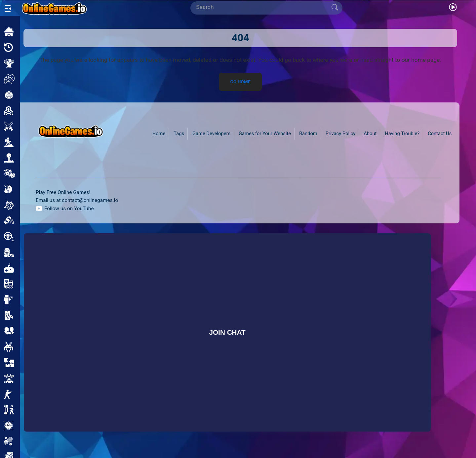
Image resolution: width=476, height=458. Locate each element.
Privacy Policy (340, 134)
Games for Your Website (265, 134)
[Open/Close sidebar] (8, 9)
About (370, 134)
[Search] (264, 7)
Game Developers (211, 134)
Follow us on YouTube (69, 209)
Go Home (240, 82)
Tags (179, 134)
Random (308, 134)
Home (159, 134)
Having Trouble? (402, 134)
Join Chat (227, 332)
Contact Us (440, 134)
